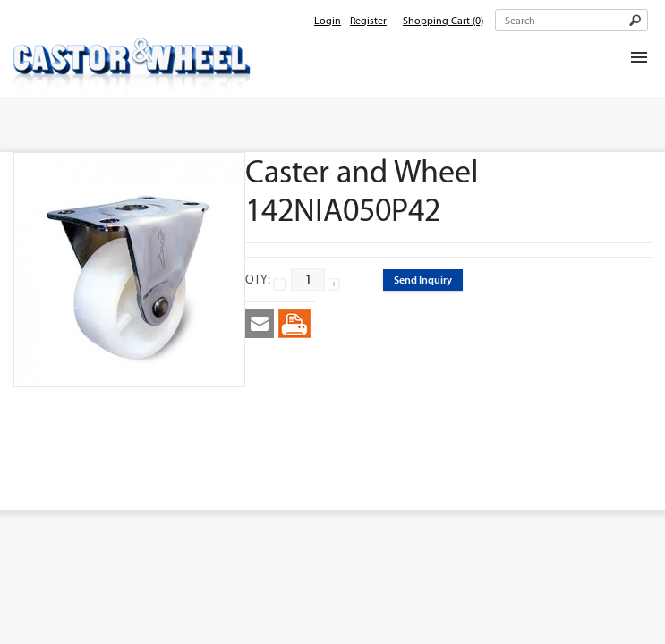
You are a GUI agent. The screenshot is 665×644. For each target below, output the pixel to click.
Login (328, 21)
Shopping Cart (443, 21)
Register (368, 21)
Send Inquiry (423, 280)
